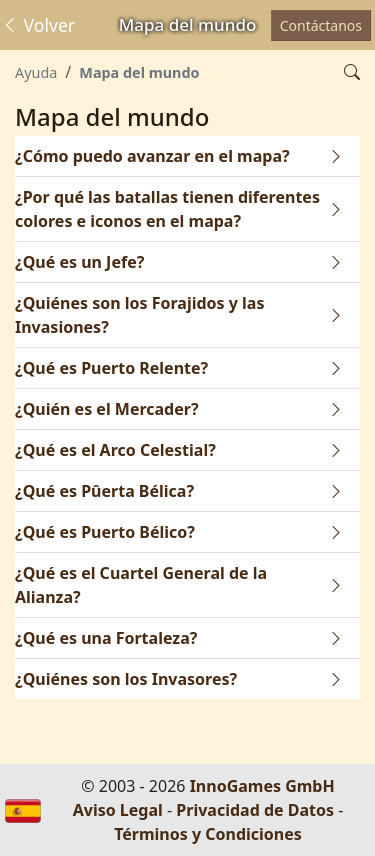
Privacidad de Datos (255, 810)
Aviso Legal (118, 810)
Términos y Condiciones (208, 834)
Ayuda (36, 72)
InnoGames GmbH (262, 786)
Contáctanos (321, 25)
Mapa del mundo (139, 72)
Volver (38, 25)
